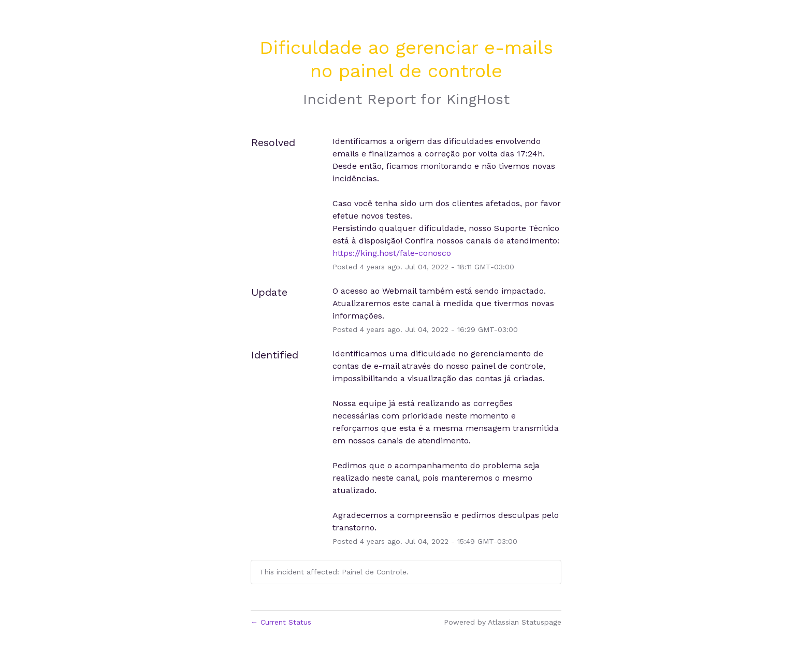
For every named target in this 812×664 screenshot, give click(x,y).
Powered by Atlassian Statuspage (503, 622)
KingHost (478, 99)
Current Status (281, 622)
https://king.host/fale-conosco (392, 253)
